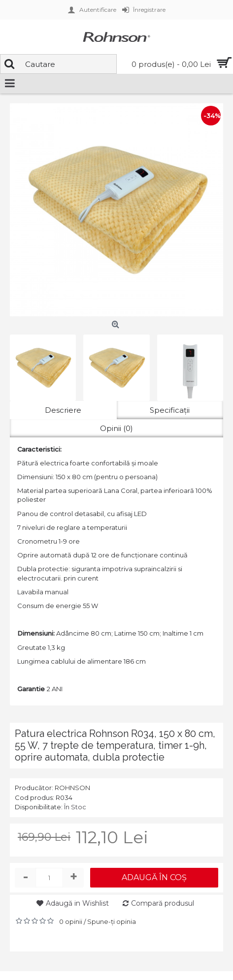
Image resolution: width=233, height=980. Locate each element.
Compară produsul (163, 903)
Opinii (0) (116, 428)
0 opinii (71, 921)
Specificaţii (170, 410)
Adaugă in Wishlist (77, 903)
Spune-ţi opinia (112, 921)
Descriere (63, 410)
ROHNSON (72, 788)
